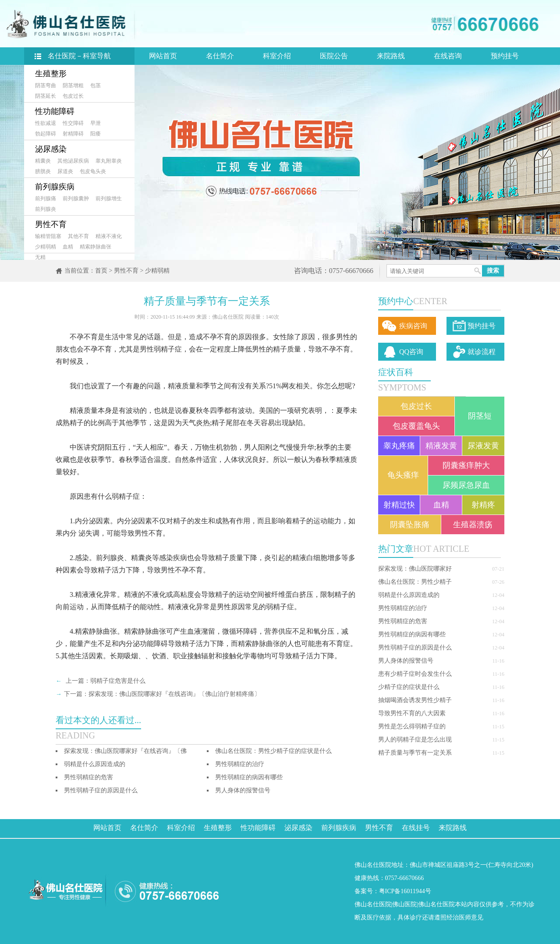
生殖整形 (51, 74)
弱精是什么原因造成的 (409, 595)
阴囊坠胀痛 (410, 525)
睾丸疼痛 (399, 446)
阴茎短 (480, 416)
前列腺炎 (46, 209)
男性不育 (51, 224)
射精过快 (399, 505)
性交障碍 (73, 123)
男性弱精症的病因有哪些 (412, 634)
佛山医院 (404, 904)
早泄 (96, 123)
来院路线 (391, 56)
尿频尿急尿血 (466, 485)
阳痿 (96, 134)
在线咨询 (448, 56)
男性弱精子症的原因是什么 (415, 648)
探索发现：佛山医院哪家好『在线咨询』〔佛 (125, 751)
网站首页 (163, 56)
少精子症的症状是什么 (409, 687)
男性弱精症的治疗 (403, 608)
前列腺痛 (46, 199)
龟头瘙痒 (403, 475)
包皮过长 (73, 96)
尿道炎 (65, 171)
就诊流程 (482, 352)
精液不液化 (109, 236)
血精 (68, 247)
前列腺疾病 (55, 187)
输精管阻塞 (48, 236)
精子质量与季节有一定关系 (415, 753)
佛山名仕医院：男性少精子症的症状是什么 (273, 751)
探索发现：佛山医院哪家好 (415, 569)
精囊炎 (43, 161)
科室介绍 (277, 56)
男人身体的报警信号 (406, 661)
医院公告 (334, 56)
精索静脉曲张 (96, 247)
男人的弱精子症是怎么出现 (415, 740)
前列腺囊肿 (76, 199)
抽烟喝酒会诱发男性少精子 (415, 700)
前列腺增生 (109, 199)
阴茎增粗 (73, 85)
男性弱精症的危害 (403, 621)
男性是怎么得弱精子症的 (412, 726)
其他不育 (78, 236)
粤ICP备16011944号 (405, 891)
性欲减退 (46, 123)
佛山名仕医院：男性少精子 (415, 582)
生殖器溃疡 (473, 525)
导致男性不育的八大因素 (412, 713)
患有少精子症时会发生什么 (415, 674)
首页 (101, 271)
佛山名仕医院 (373, 904)
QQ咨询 (411, 352)
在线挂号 (416, 828)
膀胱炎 (43, 171)
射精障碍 (73, 134)
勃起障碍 (46, 134)
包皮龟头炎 (93, 171)
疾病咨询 (413, 326)
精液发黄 (441, 446)
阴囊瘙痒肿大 (466, 465)
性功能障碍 (55, 111)
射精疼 (483, 505)
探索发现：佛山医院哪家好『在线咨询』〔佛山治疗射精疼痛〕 (174, 694)
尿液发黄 (483, 446)
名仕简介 (220, 56)
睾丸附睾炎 (109, 161)
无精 (40, 257)
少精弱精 (46, 247)
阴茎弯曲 (46, 85)
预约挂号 (505, 56)
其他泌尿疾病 (73, 161)
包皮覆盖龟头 (416, 426)
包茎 (96, 85)
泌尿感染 (51, 149)
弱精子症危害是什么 (118, 681)
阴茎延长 (46, 96)
